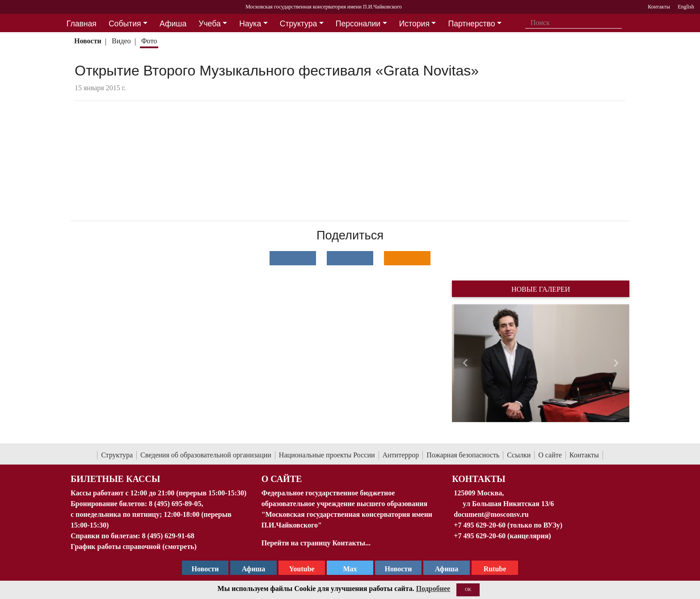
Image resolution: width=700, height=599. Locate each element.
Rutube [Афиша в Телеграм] (495, 569)
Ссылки (519, 455)
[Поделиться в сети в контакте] (293, 258)
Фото (149, 41)
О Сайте (282, 479)
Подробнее (433, 589)
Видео (121, 41)
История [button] (414, 24)
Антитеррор (401, 455)
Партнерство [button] (472, 24)
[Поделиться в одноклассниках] (407, 258)
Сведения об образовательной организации (206, 455)
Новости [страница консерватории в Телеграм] (205, 569)
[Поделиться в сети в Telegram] (350, 258)
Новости (88, 41)
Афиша (447, 569)
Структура (117, 455)
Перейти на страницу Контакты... (316, 543)
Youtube (302, 569)
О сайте (550, 455)
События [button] (125, 24)
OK (468, 589)
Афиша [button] (173, 24)
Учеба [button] (209, 24)
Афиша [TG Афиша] (254, 569)
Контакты (584, 455)
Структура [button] (298, 24)
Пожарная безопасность (463, 455)
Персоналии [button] (358, 24)
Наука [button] (250, 24)
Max (350, 569)
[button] (465, 363)
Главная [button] (82, 24)
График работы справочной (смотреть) (134, 547)
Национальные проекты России (327, 455)
